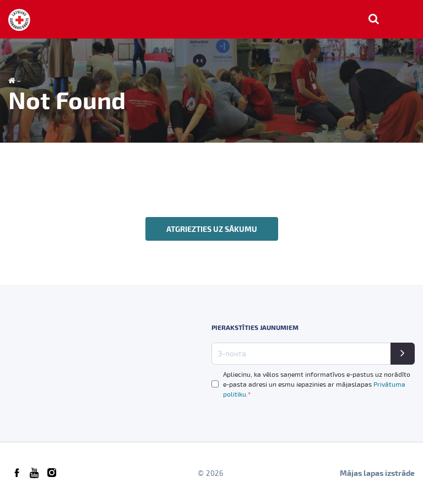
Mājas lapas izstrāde (377, 473)
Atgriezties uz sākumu (212, 229)
